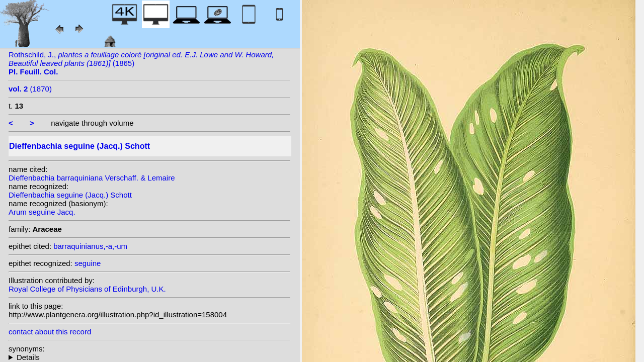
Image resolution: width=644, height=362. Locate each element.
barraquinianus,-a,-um (90, 246)
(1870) (30, 89)
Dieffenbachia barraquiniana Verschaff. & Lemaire (92, 178)
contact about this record (50, 332)
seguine (88, 263)
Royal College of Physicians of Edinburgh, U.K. (87, 289)
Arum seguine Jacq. (42, 212)
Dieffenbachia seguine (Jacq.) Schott (70, 195)
